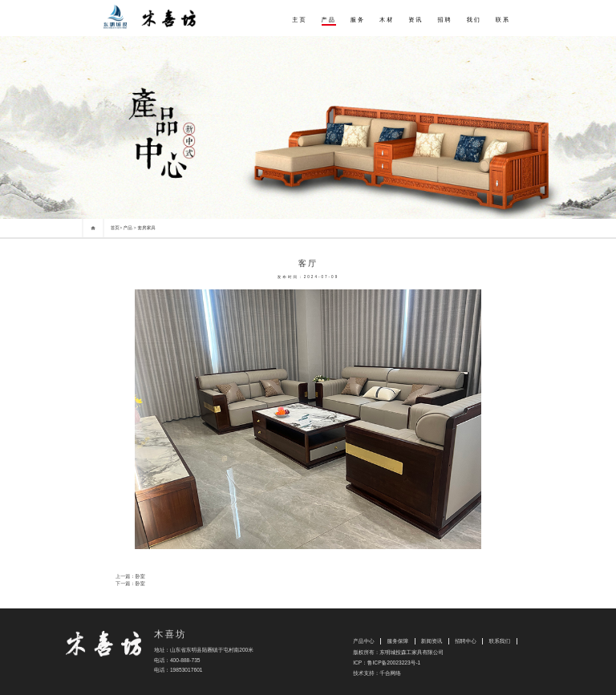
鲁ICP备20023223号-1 (394, 663)
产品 (329, 20)
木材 (387, 20)
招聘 (444, 20)
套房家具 (146, 228)
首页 (115, 228)
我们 (474, 20)
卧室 (140, 576)
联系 (503, 20)
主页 (299, 20)
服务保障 (397, 641)
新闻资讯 (432, 641)
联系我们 (500, 641)
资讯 (415, 20)
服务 (358, 20)
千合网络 (390, 673)
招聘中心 (466, 641)
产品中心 (364, 641)
